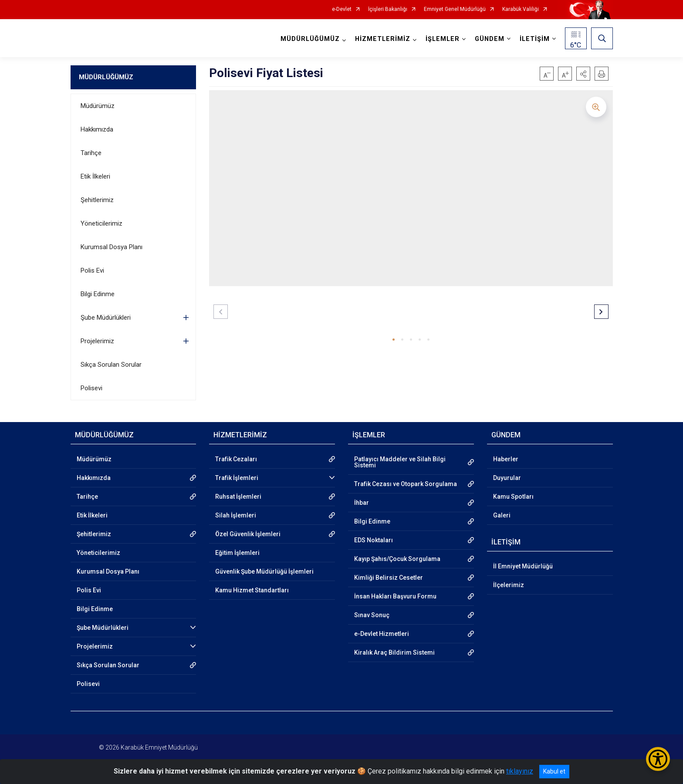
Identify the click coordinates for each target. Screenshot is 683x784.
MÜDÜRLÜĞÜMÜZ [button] (310, 39)
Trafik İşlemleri (237, 478)
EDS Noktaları (374, 540)
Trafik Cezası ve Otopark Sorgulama (406, 484)
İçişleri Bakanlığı (388, 9)
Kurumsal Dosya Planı (112, 247)
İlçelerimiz (509, 585)
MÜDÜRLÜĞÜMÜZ (106, 77)
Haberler (506, 459)
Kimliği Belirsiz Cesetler (389, 578)
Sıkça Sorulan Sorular (111, 365)
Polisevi (91, 388)
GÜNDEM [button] (490, 39)
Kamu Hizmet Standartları (252, 590)
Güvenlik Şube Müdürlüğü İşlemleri (264, 571)
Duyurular (507, 478)
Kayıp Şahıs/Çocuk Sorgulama (397, 559)
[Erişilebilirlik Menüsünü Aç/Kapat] (658, 759)
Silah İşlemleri (236, 515)
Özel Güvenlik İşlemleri (248, 534)
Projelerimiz (97, 341)
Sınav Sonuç (372, 615)
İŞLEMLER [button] (443, 39)
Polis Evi (92, 270)
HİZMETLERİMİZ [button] (383, 39)
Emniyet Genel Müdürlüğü (455, 9)
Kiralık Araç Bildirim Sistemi (394, 652)
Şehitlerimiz (97, 200)
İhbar (362, 503)
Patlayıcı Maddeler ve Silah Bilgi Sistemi (400, 462)
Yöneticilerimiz (101, 223)
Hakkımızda (97, 129)
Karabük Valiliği (521, 9)
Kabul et (554, 771)
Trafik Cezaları (236, 459)
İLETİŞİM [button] (535, 39)
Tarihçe (91, 153)
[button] (583, 74)
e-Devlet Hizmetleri (382, 634)
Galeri (502, 515)
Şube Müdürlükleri (106, 318)
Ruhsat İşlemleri (238, 497)
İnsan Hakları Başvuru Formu (395, 596)
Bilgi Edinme (98, 294)
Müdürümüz (98, 106)
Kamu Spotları (513, 497)
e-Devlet (342, 9)
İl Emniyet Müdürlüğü (523, 566)
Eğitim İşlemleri (237, 553)
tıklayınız (520, 771)
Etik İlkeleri (95, 176)
